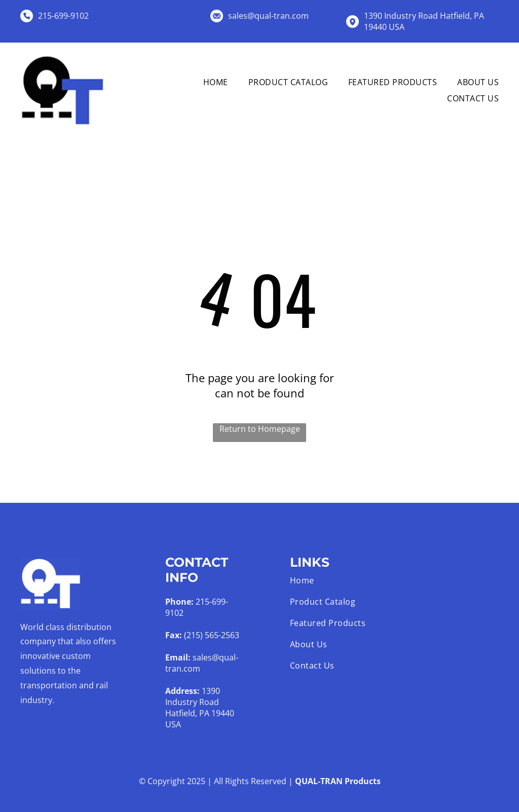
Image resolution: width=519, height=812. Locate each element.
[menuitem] (206, 82)
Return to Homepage (260, 429)
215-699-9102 (63, 16)
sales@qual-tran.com (268, 16)
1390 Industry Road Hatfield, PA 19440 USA (200, 708)
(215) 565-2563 (212, 635)
